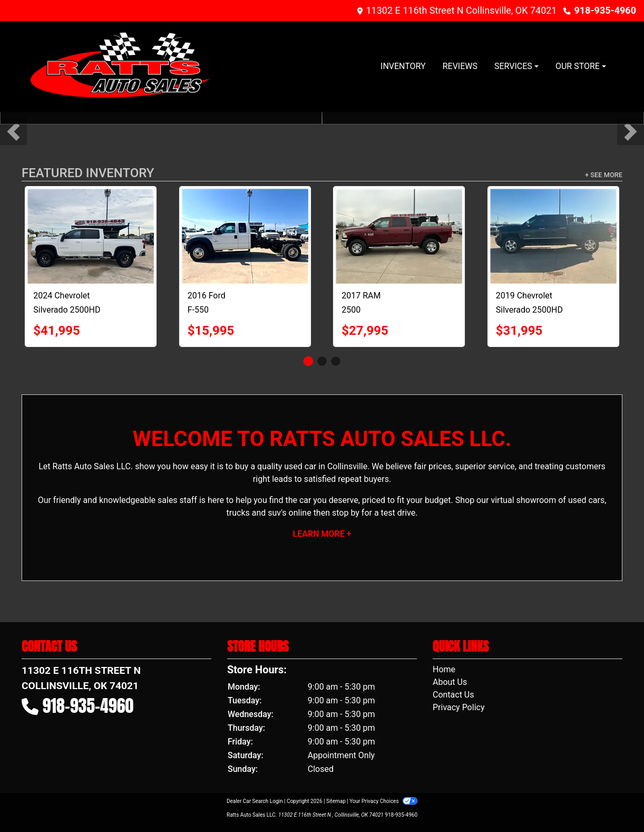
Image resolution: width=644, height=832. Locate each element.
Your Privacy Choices (383, 801)
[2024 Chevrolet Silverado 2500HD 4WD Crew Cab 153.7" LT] (91, 236)
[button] (13, 132)
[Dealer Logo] (121, 66)
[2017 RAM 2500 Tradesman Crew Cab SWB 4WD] (399, 236)
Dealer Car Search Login (255, 801)
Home (444, 669)
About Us (450, 682)
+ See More (604, 175)
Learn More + (322, 534)
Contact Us (453, 695)
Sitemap (336, 801)
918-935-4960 (605, 10)
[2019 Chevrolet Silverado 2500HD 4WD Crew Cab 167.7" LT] (553, 236)
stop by (346, 513)
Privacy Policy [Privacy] (459, 707)
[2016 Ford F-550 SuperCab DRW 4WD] (245, 236)
